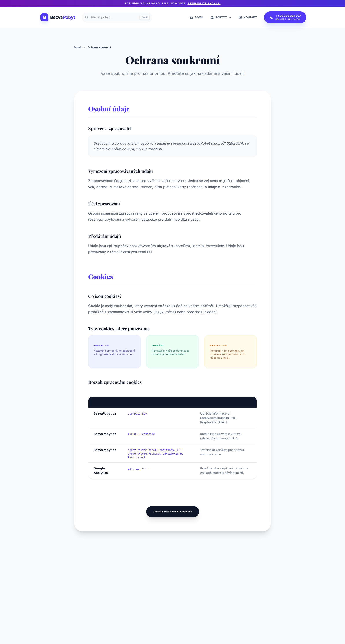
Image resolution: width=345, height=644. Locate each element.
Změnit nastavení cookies (173, 511)
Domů (78, 47)
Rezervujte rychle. (204, 3)
